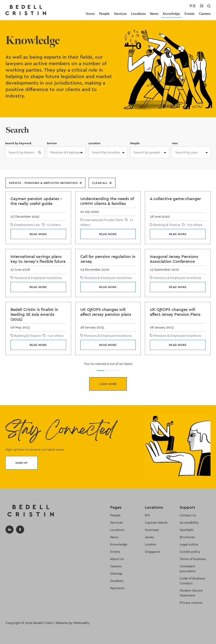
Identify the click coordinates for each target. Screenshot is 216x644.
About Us (117, 559)
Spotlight (187, 530)
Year (175, 143)
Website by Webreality (73, 623)
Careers (205, 14)
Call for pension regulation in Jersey (108, 259)
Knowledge (171, 14)
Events (190, 14)
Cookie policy (190, 552)
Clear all (102, 183)
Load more (108, 384)
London (150, 544)
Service (52, 143)
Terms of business (193, 559)
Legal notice (189, 544)
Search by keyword (18, 143)
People (104, 14)
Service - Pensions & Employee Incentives (45, 183)
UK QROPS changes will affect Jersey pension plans (106, 312)
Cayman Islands (156, 523)
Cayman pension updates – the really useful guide (36, 201)
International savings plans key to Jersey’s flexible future (38, 259)
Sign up (21, 463)
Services (120, 14)
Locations (138, 14)
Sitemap (116, 574)
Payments (117, 588)
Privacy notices (191, 603)
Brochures (187, 537)
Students (117, 581)
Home (90, 14)
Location (94, 143)
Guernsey (152, 530)
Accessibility (189, 523)
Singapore (152, 552)
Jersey (149, 537)
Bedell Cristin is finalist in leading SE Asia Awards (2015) (34, 314)
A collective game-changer (175, 199)
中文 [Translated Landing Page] (193, 6)
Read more (38, 234)
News (154, 14)
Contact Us (188, 515)
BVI (147, 515)
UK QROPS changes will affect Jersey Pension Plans (175, 312)
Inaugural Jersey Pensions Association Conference (174, 259)
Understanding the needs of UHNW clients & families (107, 201)
